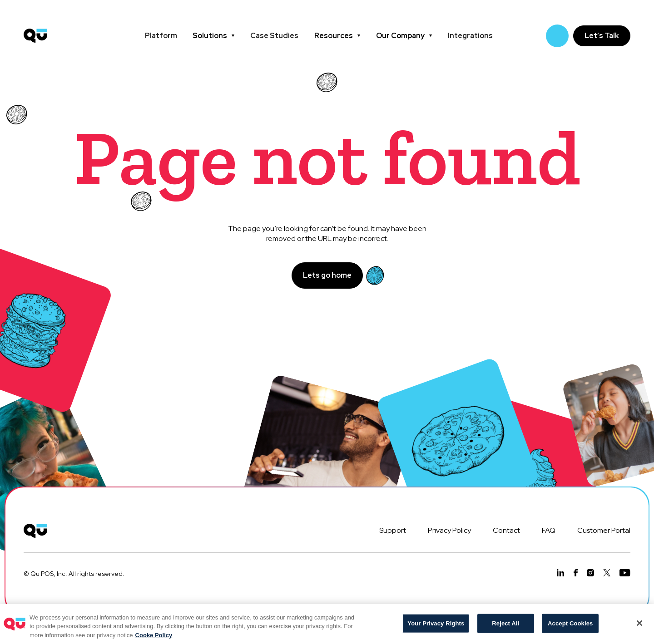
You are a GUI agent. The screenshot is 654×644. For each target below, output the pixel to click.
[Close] (639, 627)
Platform (161, 36)
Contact (506, 530)
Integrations (470, 36)
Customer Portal (604, 530)
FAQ (549, 530)
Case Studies (274, 36)
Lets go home (327, 275)
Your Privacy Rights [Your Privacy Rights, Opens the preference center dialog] (436, 627)
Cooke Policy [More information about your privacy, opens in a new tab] (154, 639)
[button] (214, 36)
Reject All (505, 627)
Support (393, 530)
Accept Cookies (570, 627)
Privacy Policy (449, 530)
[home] (35, 36)
